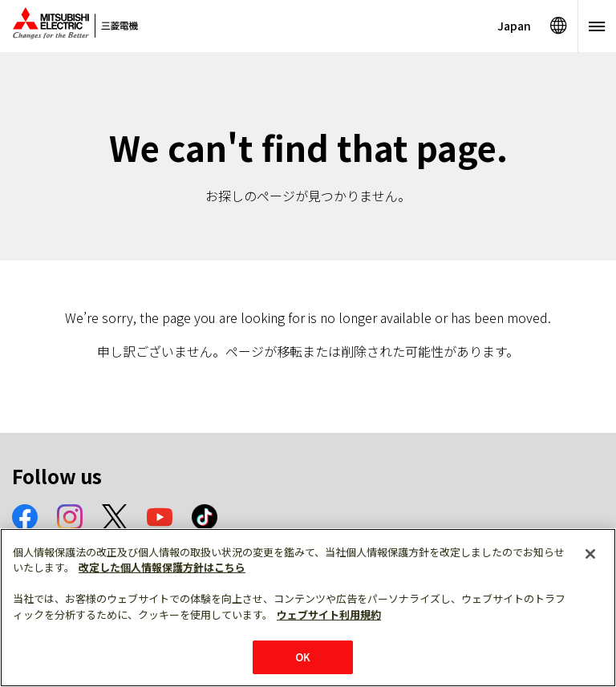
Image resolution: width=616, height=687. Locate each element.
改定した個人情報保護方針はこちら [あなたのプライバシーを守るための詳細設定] (162, 567)
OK (303, 657)
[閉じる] (590, 554)
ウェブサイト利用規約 (329, 614)
